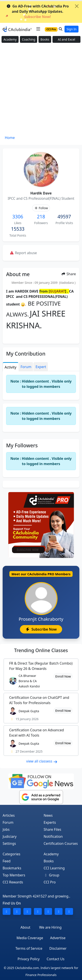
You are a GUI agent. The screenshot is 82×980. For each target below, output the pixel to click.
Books (45, 39)
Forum (8, 822)
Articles (9, 815)
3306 (18, 217)
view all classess (42, 761)
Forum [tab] (26, 367)
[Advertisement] (41, 91)
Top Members (14, 875)
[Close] (77, 6)
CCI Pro (50, 882)
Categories (11, 854)
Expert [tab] (41, 367)
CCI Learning (54, 868)
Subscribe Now (41, 629)
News (48, 815)
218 (41, 217)
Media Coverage (30, 938)
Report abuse (23, 253)
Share (69, 274)
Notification (53, 836)
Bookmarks (12, 868)
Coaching (29, 39)
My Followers (22, 445)
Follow (41, 208)
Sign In (72, 29)
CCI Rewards (13, 882)
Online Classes (41, 650)
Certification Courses (61, 843)
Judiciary (10, 836)
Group (52, 875)
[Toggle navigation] (38, 29)
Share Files (52, 829)
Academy (10, 39)
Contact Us (55, 959)
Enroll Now (63, 676)
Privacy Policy (29, 959)
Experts (50, 822)
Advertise (58, 938)
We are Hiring (50, 927)
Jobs (6, 829)
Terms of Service (29, 948)
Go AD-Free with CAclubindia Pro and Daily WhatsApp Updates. (38, 11)
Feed (7, 861)
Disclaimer (58, 948)
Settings (9, 843)
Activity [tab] (10, 367)
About (25, 927)
